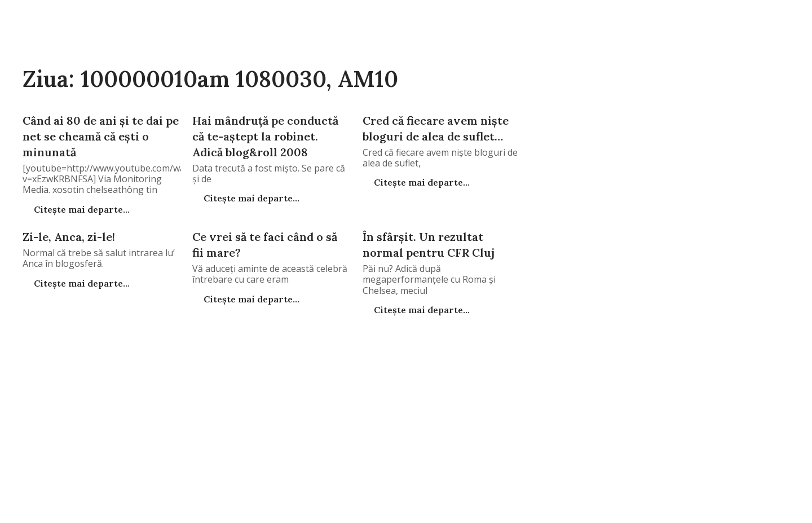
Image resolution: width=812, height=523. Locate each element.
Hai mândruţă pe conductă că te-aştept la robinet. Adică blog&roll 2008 (265, 136)
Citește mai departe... (81, 209)
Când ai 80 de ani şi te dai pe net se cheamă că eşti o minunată (101, 136)
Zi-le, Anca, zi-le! (69, 237)
